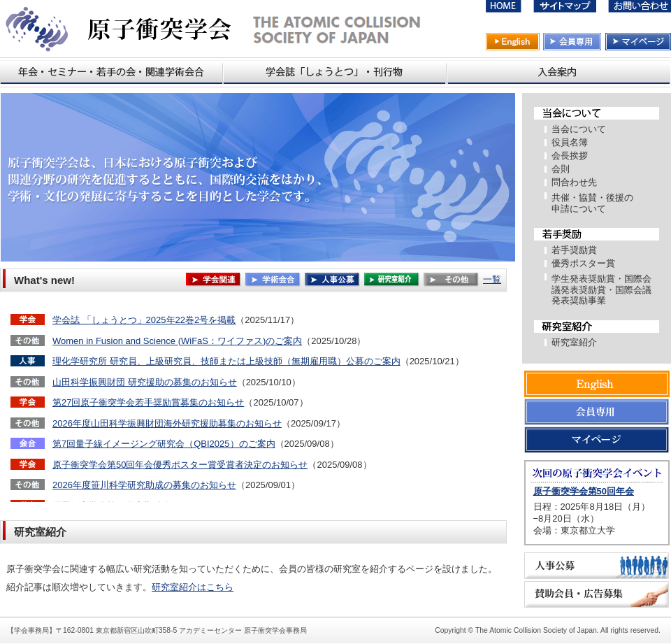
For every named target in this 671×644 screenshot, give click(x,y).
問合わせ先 (574, 182)
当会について (579, 129)
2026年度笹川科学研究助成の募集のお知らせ (144, 485)
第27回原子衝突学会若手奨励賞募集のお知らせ (148, 402)
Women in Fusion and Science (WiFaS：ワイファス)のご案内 (177, 341)
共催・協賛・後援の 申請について (592, 203)
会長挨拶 (570, 156)
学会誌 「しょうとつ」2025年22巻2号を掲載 (144, 320)
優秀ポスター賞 (583, 263)
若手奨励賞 (574, 250)
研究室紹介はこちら (193, 587)
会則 (561, 169)
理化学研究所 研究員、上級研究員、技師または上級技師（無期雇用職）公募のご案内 (226, 361)
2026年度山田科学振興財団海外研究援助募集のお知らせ (167, 423)
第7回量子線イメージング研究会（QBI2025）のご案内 (164, 444)
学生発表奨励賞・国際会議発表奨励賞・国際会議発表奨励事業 (601, 289)
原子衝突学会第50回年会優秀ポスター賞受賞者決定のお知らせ (180, 465)
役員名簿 (570, 142)
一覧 (492, 279)
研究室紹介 (574, 342)
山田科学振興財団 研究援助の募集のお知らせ (145, 382)
